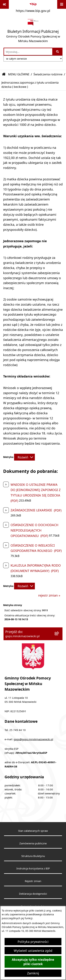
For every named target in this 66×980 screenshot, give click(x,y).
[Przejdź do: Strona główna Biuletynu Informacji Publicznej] (4, 74)
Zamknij (33, 973)
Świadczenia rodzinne (48, 74)
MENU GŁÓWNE (19, 74)
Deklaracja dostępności (33, 894)
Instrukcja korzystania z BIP (33, 868)
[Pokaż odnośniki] (4, 4)
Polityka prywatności (33, 942)
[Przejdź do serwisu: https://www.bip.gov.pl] (33, 7)
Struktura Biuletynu (33, 856)
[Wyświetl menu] (62, 4)
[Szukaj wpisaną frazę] (58, 52)
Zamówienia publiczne (33, 843)
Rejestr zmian (33, 881)
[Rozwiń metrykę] (24, 457)
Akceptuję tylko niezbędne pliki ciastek (33, 962)
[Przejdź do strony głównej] (33, 31)
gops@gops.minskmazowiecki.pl (33, 739)
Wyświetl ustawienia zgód (33, 951)
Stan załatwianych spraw (33, 831)
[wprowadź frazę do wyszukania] (28, 52)
